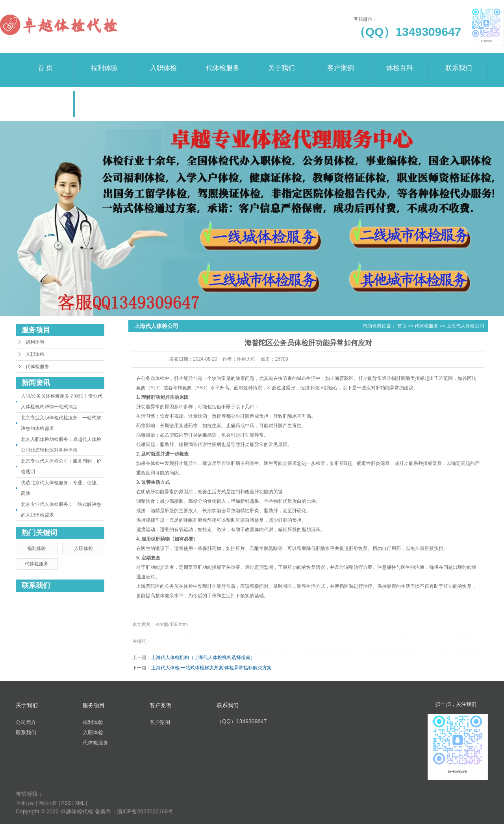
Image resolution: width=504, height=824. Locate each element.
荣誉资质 (45, 96)
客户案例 (341, 62)
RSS (66, 803)
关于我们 (282, 62)
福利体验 (104, 62)
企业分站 (25, 803)
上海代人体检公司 (465, 326)
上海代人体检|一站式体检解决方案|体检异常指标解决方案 (211, 668)
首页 (402, 326)
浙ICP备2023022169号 (145, 811)
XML (80, 803)
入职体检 (163, 62)
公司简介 (26, 722)
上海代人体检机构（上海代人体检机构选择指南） (203, 657)
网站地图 (48, 803)
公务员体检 (153, 378)
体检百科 (400, 62)
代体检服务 (222, 62)
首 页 (45, 62)
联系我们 (459, 62)
